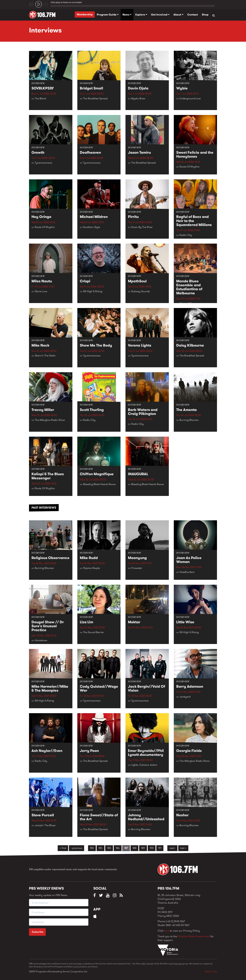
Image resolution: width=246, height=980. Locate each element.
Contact (193, 15)
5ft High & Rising (93, 291)
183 (92, 848)
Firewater (137, 568)
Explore (141, 15)
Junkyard (185, 697)
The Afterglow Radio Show (50, 420)
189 (143, 848)
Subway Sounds (140, 291)
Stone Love (41, 291)
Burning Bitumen (189, 420)
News (127, 15)
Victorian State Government (194, 936)
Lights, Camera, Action (144, 765)
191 (160, 848)
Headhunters (187, 572)
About (178, 15)
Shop (205, 15)
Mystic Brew (138, 98)
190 (152, 848)
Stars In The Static (45, 356)
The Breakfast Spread (95, 98)
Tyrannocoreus (43, 163)
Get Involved (160, 15)
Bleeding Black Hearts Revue (99, 484)
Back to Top (211, 971)
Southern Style (92, 227)
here (167, 931)
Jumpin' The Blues (45, 825)
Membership (85, 14)
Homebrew (41, 640)
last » (183, 848)
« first (63, 848)
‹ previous (77, 848)
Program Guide (108, 15)
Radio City (186, 235)
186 (118, 848)
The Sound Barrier (93, 632)
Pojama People (92, 568)
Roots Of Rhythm (190, 167)
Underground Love (190, 98)
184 (100, 848)
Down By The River (142, 227)
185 (109, 848)
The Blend (40, 98)
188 (134, 848)
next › (172, 848)
